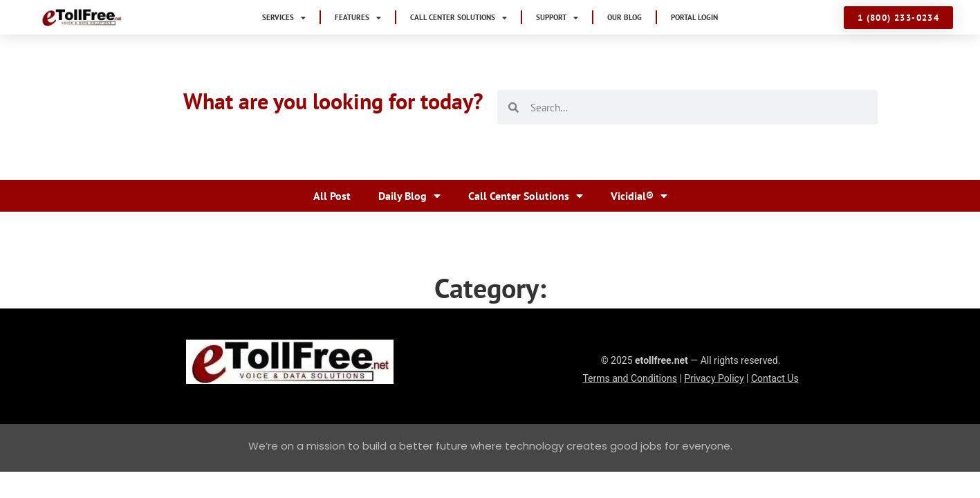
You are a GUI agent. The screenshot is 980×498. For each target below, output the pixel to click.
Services (284, 18)
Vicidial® (639, 196)
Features (358, 18)
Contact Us (775, 378)
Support (557, 18)
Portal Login (694, 17)
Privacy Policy (714, 378)
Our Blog (625, 17)
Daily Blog (409, 196)
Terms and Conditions (630, 378)
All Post (332, 196)
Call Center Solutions (459, 18)
